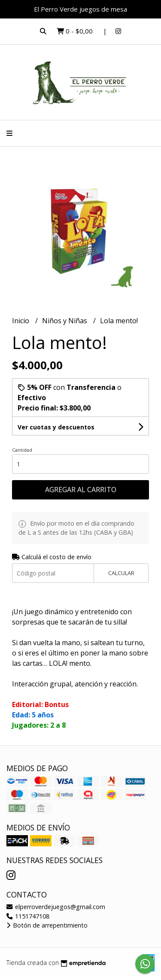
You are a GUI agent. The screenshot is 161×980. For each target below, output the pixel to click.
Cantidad (22, 450)
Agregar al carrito (81, 490)
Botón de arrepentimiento (47, 925)
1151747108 (28, 916)
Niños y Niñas (65, 321)
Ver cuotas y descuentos (56, 427)
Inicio (21, 321)
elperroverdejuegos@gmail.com (56, 907)
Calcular (121, 573)
